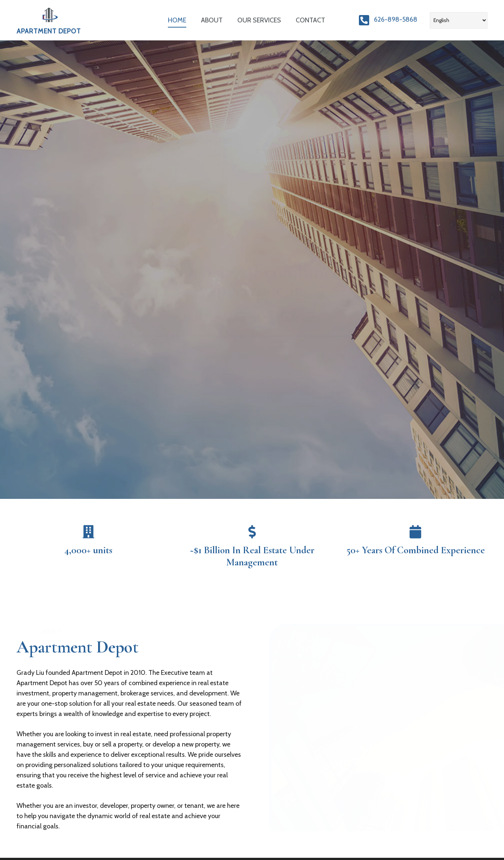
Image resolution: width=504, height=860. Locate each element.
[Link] (49, 15)
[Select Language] (459, 20)
